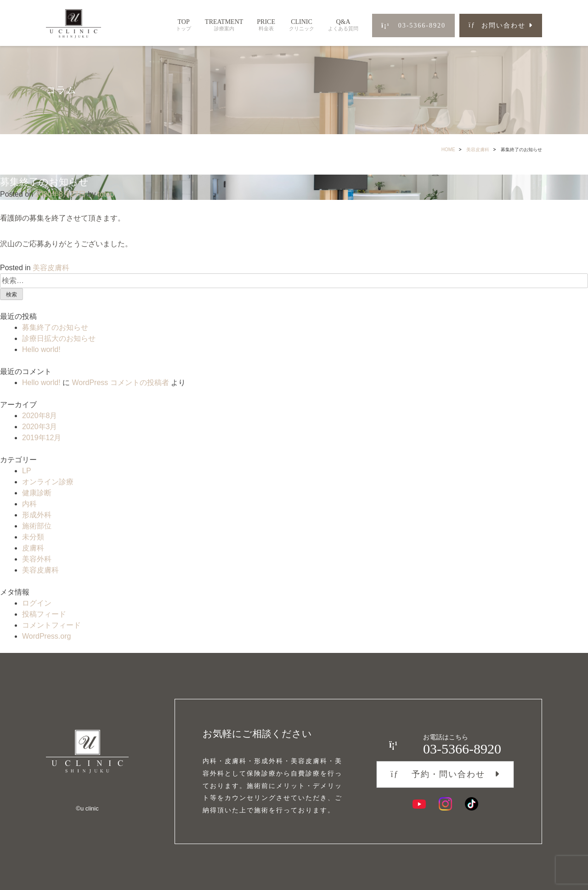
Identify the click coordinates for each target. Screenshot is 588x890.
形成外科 (37, 515)
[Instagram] (445, 804)
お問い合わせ (497, 26)
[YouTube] (419, 804)
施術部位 (37, 526)
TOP (184, 25)
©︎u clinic (87, 808)
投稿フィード (44, 614)
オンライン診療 (48, 482)
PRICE (266, 25)
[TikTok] (472, 804)
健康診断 (37, 493)
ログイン (37, 603)
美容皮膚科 (478, 150)
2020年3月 (40, 427)
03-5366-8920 (413, 26)
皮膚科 (33, 548)
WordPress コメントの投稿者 (120, 383)
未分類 (33, 537)
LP (27, 471)
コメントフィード (51, 625)
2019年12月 (42, 438)
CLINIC (302, 25)
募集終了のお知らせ (55, 327)
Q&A (343, 25)
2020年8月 (40, 416)
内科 (29, 504)
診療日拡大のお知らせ (59, 338)
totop (106, 194)
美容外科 (37, 559)
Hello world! (41, 349)
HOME (448, 150)
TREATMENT (224, 25)
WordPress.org (46, 636)
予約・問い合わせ (438, 774)
